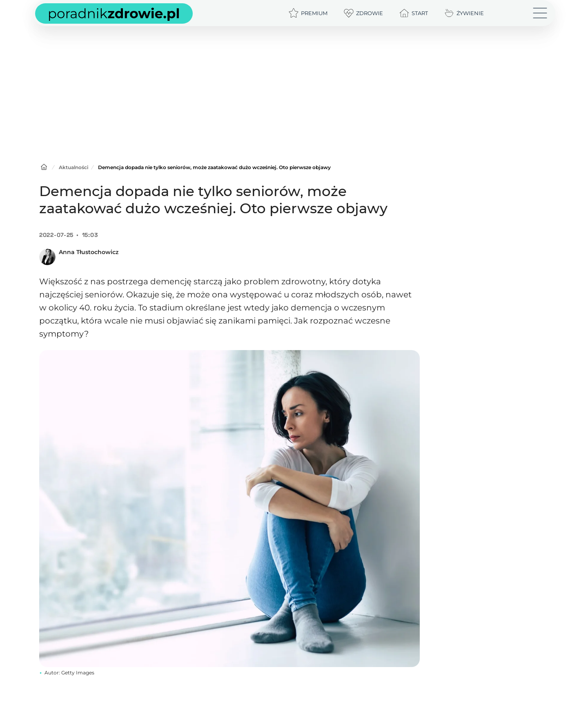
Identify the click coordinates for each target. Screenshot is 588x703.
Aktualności (73, 167)
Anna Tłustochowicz (89, 252)
